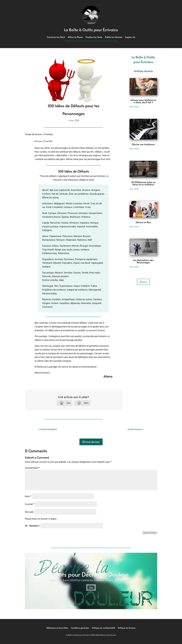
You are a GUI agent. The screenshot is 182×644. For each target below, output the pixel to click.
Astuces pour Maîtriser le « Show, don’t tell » (143, 101)
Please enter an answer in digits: (41, 519)
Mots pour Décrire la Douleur (91, 574)
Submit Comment (150, 533)
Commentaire (33, 468)
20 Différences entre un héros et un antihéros (143, 183)
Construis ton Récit (56, 37)
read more (134, 107)
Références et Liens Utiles (57, 628)
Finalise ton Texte (94, 37)
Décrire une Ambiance (143, 144)
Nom (28, 496)
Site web (29, 512)
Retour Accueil (91, 442)
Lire (91, 588)
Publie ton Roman (114, 37)
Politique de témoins (127, 628)
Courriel (30, 504)
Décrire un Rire (143, 222)
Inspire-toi (130, 37)
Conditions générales (80, 628)
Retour (143, 282)
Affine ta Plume (75, 37)
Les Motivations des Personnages (143, 261)
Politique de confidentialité (104, 628)
